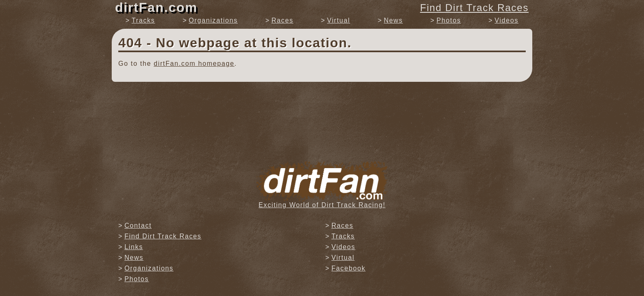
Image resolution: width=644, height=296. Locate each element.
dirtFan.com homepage (194, 64)
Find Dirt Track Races (474, 8)
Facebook (348, 268)
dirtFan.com (156, 7)
